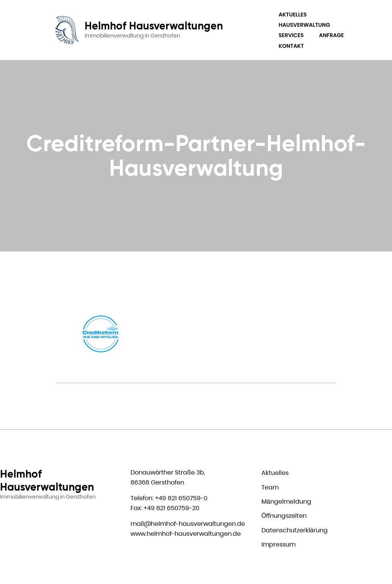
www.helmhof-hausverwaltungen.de (186, 534)
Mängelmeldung (286, 502)
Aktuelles (293, 15)
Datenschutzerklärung (295, 530)
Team (270, 487)
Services (291, 35)
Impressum (278, 544)
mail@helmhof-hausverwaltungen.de (188, 524)
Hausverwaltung (304, 25)
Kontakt (291, 46)
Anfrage (331, 35)
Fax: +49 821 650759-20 (165, 508)
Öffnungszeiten (284, 516)
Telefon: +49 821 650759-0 (169, 498)
